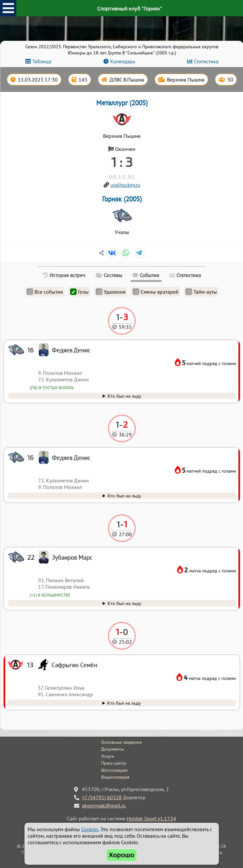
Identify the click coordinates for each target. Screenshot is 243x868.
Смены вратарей (156, 292)
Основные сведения (121, 742)
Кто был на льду (124, 703)
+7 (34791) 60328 (102, 797)
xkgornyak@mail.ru (104, 805)
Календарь (123, 61)
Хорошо (121, 855)
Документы (113, 749)
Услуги (108, 756)
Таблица (42, 61)
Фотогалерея (114, 770)
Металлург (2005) (122, 103)
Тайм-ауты (201, 292)
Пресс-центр (114, 763)
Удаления (111, 292)
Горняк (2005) (122, 199)
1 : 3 (122, 162)
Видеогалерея (115, 777)
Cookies (90, 829)
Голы (79, 292)
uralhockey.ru (125, 185)
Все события (45, 292)
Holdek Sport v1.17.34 (151, 818)
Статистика (206, 61)
